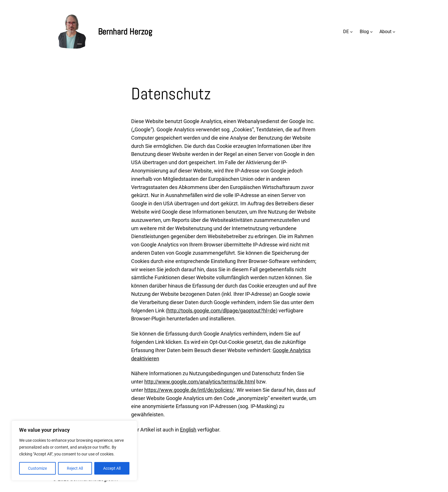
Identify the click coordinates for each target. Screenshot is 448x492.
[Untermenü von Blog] (371, 32)
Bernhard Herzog (125, 32)
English (188, 430)
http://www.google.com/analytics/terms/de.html (200, 382)
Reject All (75, 468)
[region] (74, 451)
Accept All (112, 468)
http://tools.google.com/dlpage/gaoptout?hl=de (222, 311)
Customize (37, 468)
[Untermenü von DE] (351, 32)
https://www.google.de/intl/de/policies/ (189, 390)
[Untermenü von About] (394, 32)
